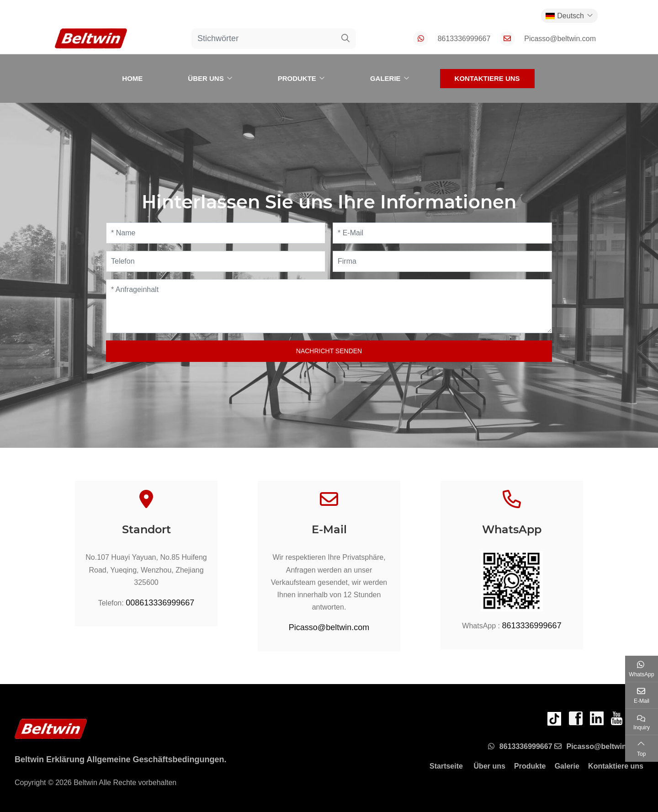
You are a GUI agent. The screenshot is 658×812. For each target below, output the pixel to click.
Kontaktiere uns (487, 78)
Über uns (206, 78)
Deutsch (565, 16)
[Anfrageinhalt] (329, 306)
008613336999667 (160, 603)
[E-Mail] (442, 233)
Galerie (385, 78)
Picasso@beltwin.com (560, 39)
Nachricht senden (329, 351)
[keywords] (264, 39)
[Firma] (442, 261)
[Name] (216, 233)
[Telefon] (216, 261)
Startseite (446, 766)
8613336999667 (464, 39)
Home (132, 78)
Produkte (297, 78)
